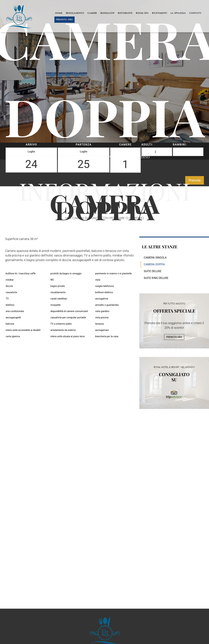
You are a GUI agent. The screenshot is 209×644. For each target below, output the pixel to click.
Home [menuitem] (59, 13)
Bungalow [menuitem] (107, 13)
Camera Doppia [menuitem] (154, 264)
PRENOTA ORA (174, 337)
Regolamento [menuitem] (75, 13)
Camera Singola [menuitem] (155, 258)
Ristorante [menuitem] (125, 13)
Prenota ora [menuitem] (64, 19)
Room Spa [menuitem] (142, 13)
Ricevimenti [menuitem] (160, 13)
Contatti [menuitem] (195, 13)
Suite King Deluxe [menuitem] (156, 278)
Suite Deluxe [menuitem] (153, 271)
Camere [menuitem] (92, 13)
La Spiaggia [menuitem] (178, 13)
